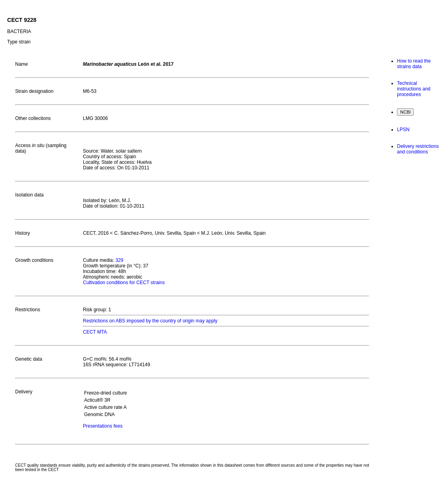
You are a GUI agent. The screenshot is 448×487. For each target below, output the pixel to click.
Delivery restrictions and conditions (418, 149)
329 (119, 260)
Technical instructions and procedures (414, 89)
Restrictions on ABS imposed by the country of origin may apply (150, 321)
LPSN (403, 130)
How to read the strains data (414, 64)
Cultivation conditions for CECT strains (124, 283)
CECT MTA (95, 332)
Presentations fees (103, 426)
